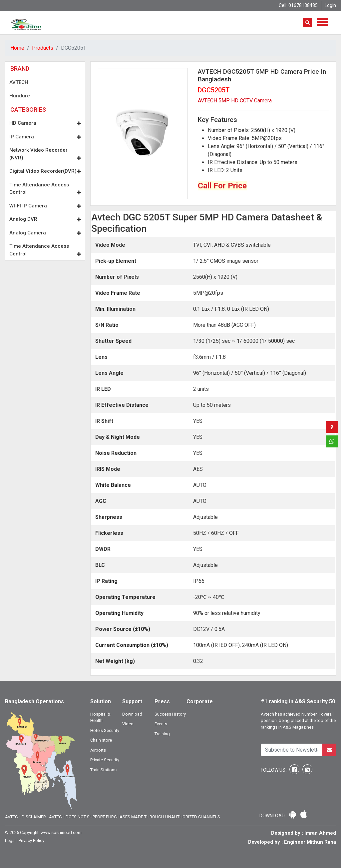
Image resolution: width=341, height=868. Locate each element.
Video (128, 724)
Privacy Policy (31, 840)
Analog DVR (45, 219)
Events (161, 724)
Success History (170, 714)
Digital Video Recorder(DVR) (45, 171)
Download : (274, 816)
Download (132, 714)
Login (330, 5)
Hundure (20, 96)
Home (17, 48)
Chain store (101, 740)
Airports (98, 750)
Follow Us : (275, 770)
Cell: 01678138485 (298, 5)
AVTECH (19, 82)
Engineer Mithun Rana (310, 842)
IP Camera (45, 137)
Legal (10, 840)
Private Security (105, 760)
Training (162, 734)
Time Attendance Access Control (45, 189)
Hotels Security (105, 730)
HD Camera (45, 123)
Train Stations (103, 770)
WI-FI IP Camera (45, 206)
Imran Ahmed (320, 833)
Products (43, 48)
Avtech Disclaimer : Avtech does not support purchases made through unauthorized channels (113, 817)
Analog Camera (45, 233)
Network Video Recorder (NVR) (45, 154)
